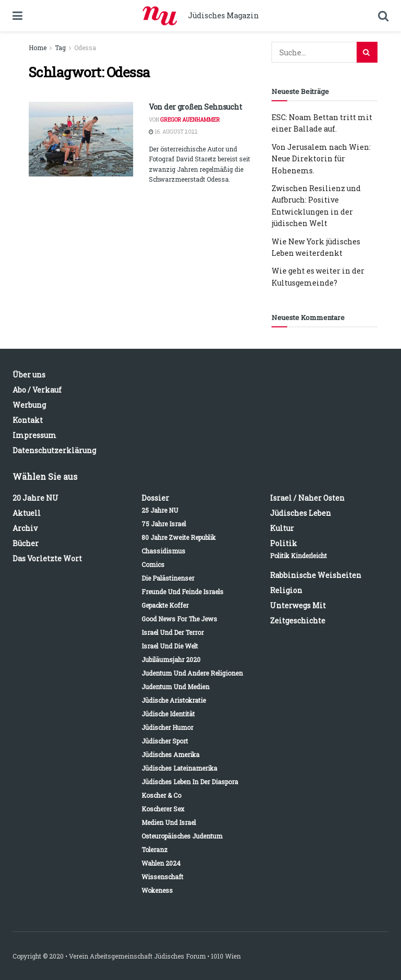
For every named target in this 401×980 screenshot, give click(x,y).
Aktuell (27, 513)
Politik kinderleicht (298, 556)
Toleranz (155, 849)
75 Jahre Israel (164, 524)
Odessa (85, 48)
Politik (284, 543)
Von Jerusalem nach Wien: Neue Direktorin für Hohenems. (321, 159)
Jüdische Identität (168, 714)
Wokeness (157, 890)
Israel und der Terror (173, 632)
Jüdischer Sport (165, 741)
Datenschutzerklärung (54, 450)
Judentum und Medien (175, 687)
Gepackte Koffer (165, 605)
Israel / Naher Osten (307, 498)
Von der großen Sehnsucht (195, 107)
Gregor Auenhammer (190, 120)
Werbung (29, 405)
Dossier (155, 498)
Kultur (282, 528)
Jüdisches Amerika (170, 754)
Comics (153, 564)
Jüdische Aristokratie (174, 700)
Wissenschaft (162, 877)
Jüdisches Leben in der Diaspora (190, 782)
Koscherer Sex (163, 809)
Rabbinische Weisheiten (316, 575)
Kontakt (28, 420)
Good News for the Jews (179, 619)
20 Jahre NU (36, 498)
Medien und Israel (169, 822)
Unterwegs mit (298, 605)
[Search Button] (367, 52)
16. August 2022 (173, 132)
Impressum (34, 435)
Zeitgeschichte (298, 621)
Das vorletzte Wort (47, 558)
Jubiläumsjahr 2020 (171, 659)
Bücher (26, 543)
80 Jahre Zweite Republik (179, 537)
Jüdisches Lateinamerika (179, 768)
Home (38, 48)
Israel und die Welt (170, 646)
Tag (60, 48)
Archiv (25, 528)
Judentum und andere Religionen (192, 673)
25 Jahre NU (160, 510)
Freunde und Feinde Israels (182, 592)
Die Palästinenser (168, 578)
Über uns (29, 375)
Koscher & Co (161, 795)
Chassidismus (163, 551)
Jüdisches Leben (300, 513)
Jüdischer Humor (167, 727)
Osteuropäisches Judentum (182, 836)
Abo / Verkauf (37, 390)
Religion (286, 590)
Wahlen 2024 (161, 863)
